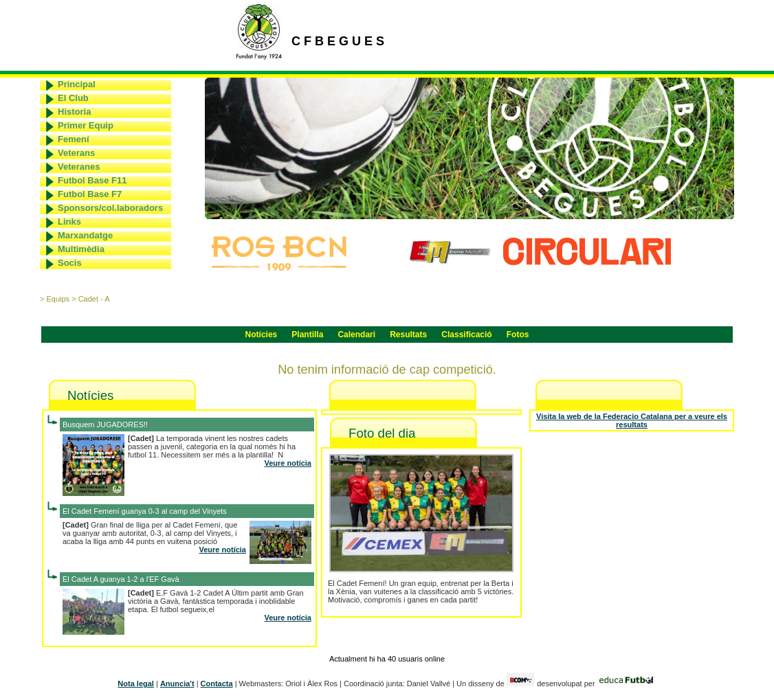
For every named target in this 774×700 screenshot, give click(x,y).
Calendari (356, 335)
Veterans (76, 153)
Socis (70, 263)
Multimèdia (81, 249)
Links (69, 222)
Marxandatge (85, 235)
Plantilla (307, 335)
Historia (74, 112)
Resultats (408, 335)
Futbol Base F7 (90, 194)
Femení (74, 139)
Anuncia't (177, 684)
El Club (73, 98)
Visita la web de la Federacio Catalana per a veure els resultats (632, 420)
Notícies (262, 335)
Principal (77, 84)
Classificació (466, 335)
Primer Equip (86, 125)
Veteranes (79, 167)
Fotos (518, 335)
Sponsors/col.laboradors (110, 208)
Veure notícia (288, 463)
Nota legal (136, 684)
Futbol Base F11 (92, 180)
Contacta (217, 684)
